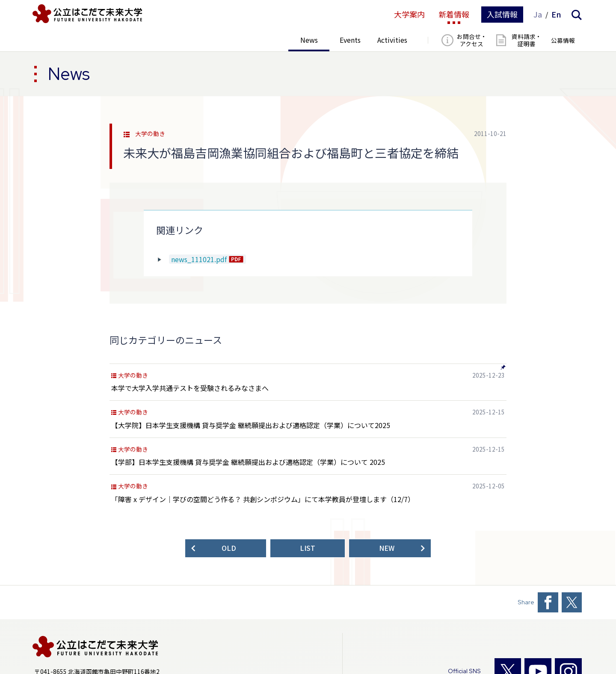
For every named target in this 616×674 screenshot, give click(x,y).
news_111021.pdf (199, 259)
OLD (229, 548)
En (556, 15)
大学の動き (150, 134)
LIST (308, 548)
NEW (387, 548)
